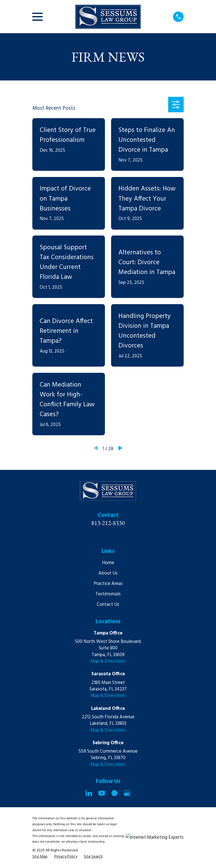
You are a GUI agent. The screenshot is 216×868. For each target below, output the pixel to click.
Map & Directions (108, 661)
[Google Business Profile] (127, 793)
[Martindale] (114, 793)
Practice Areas (108, 584)
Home (108, 563)
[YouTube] (102, 793)
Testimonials (108, 594)
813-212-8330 (108, 523)
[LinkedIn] (89, 793)
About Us (108, 573)
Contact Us (108, 605)
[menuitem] (40, 857)
